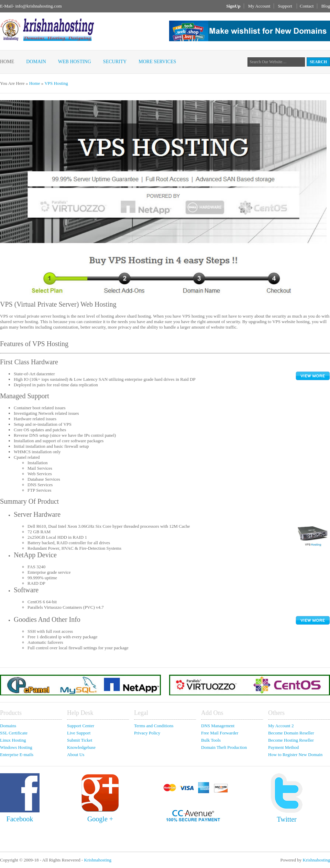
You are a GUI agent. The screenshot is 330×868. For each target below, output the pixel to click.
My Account (259, 6)
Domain (36, 62)
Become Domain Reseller (291, 733)
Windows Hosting (16, 747)
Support (286, 6)
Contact (307, 6)
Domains (8, 726)
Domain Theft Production (224, 747)
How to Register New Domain (295, 755)
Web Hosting (75, 62)
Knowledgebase (81, 747)
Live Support (79, 733)
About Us (76, 755)
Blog (326, 6)
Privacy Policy (147, 733)
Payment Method (283, 747)
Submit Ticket (80, 740)
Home (7, 62)
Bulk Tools (211, 740)
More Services (157, 62)
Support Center (81, 726)
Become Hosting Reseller (291, 740)
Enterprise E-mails (17, 755)
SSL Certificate (14, 733)
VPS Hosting (56, 83)
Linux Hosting (13, 740)
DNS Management (218, 726)
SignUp (233, 6)
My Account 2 (281, 726)
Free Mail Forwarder (220, 733)
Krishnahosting (98, 860)
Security (115, 62)
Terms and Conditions (154, 726)
